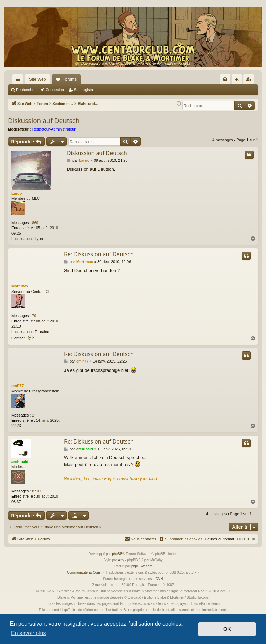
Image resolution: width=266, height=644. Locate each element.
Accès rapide (19, 81)
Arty (121, 560)
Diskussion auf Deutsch (44, 120)
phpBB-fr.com (142, 566)
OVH (159, 579)
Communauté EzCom (83, 573)
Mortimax (20, 286)
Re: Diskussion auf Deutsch (99, 254)
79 (34, 316)
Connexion (55, 90)
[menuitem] (225, 79)
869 (35, 223)
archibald (20, 462)
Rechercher (26, 90)
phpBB (117, 554)
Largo (17, 193)
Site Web (37, 79)
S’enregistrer (85, 90)
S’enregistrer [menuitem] (250, 81)
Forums (69, 79)
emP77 (17, 386)
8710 (36, 491)
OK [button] (227, 629)
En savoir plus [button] (29, 633)
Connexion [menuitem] (238, 81)
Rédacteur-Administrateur (54, 129)
